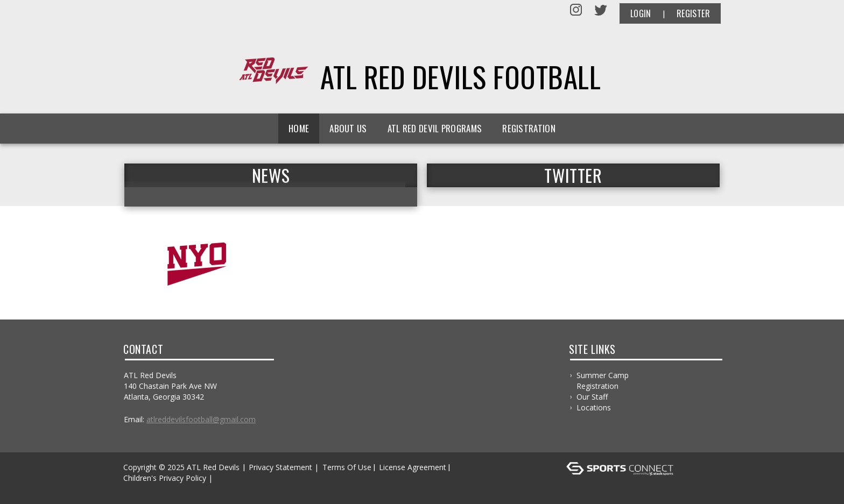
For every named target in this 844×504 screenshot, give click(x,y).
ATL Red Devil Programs (435, 128)
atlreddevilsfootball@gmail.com (201, 419)
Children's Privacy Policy (165, 478)
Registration (529, 128)
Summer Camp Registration (603, 381)
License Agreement (413, 467)
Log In (138, 489)
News (271, 175)
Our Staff (592, 397)
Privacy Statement (280, 467)
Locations (594, 407)
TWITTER (573, 175)
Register (693, 13)
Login (641, 13)
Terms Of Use (347, 467)
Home (299, 128)
